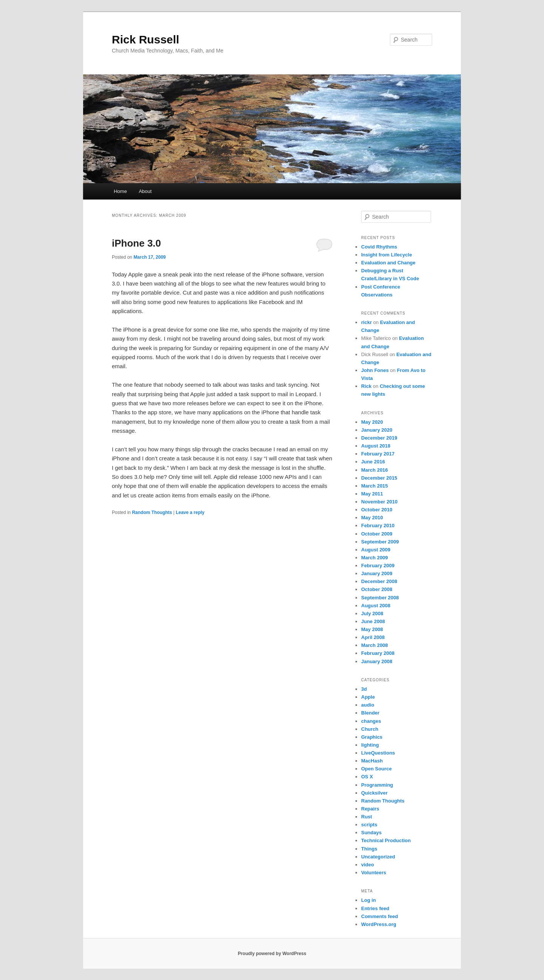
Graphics (372, 737)
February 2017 (378, 454)
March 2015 (375, 486)
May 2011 (372, 494)
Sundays (371, 833)
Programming (377, 785)
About (145, 191)
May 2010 (372, 518)
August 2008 (376, 606)
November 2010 (379, 502)
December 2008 (379, 581)
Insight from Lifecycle (386, 255)
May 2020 (372, 422)
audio (368, 705)
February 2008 (378, 653)
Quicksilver (374, 793)
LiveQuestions (378, 753)
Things (369, 849)
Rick (366, 386)
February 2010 (378, 525)
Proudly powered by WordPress (272, 954)
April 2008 (373, 637)
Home (120, 191)
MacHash (372, 761)
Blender (370, 713)
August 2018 (376, 446)
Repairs (370, 809)
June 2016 (373, 462)
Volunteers (374, 873)
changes (371, 721)
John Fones (375, 370)
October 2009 (377, 534)
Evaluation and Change (388, 263)
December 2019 (379, 438)
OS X (367, 777)
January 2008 (377, 661)
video (368, 865)
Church (370, 729)
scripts (369, 825)
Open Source (376, 769)
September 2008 (380, 598)
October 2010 (377, 510)
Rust (367, 817)
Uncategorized (378, 857)
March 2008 (375, 645)
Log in (369, 900)
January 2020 (377, 430)
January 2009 (377, 573)
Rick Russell (145, 39)
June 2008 (373, 621)
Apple (368, 697)
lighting (370, 745)
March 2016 (375, 470)
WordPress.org (379, 924)
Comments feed (380, 916)
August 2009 (376, 550)
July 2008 (372, 613)
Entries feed (375, 908)
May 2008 (372, 629)
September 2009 (380, 542)
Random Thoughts (152, 512)
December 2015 (379, 478)
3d (364, 689)
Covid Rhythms (379, 247)
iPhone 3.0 (136, 243)
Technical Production (386, 840)
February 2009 (378, 566)
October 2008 (377, 589)
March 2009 (375, 558)
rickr (366, 322)
